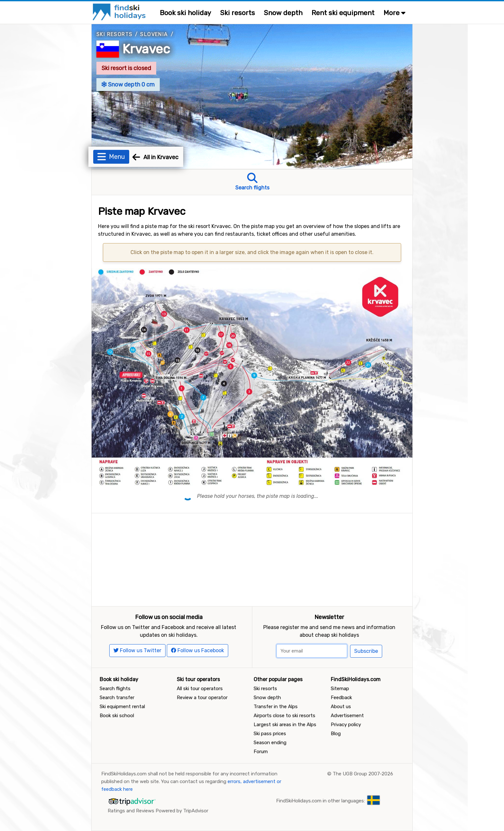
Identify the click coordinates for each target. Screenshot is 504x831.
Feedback (341, 698)
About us (341, 707)
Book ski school (117, 716)
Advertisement (347, 716)
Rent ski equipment (343, 13)
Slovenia (154, 34)
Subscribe (366, 651)
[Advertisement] (252, 558)
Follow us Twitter (137, 650)
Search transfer (117, 698)
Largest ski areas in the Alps (285, 725)
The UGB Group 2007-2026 (363, 774)
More (394, 13)
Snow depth (283, 13)
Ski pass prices (270, 734)
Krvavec (146, 49)
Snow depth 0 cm (128, 85)
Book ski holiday (185, 13)
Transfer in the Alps (276, 707)
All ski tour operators (200, 689)
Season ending (270, 743)
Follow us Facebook (198, 650)
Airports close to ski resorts (284, 716)
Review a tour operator (202, 698)
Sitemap (340, 689)
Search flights (115, 689)
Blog (336, 734)
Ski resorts (238, 13)
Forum (261, 752)
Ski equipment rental (122, 707)
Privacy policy (346, 725)
